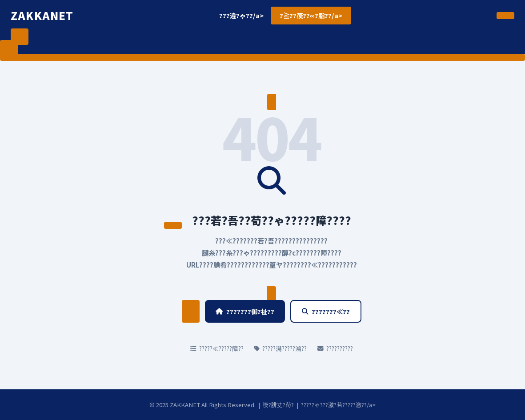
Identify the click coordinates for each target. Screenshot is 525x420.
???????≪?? (326, 311)
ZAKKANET (42, 15)
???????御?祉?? (245, 311)
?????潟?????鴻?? (281, 348)
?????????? (335, 348)
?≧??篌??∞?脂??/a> (311, 15)
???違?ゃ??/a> (241, 15)
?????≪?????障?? (217, 348)
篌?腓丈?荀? (278, 405)
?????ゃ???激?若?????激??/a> (338, 405)
